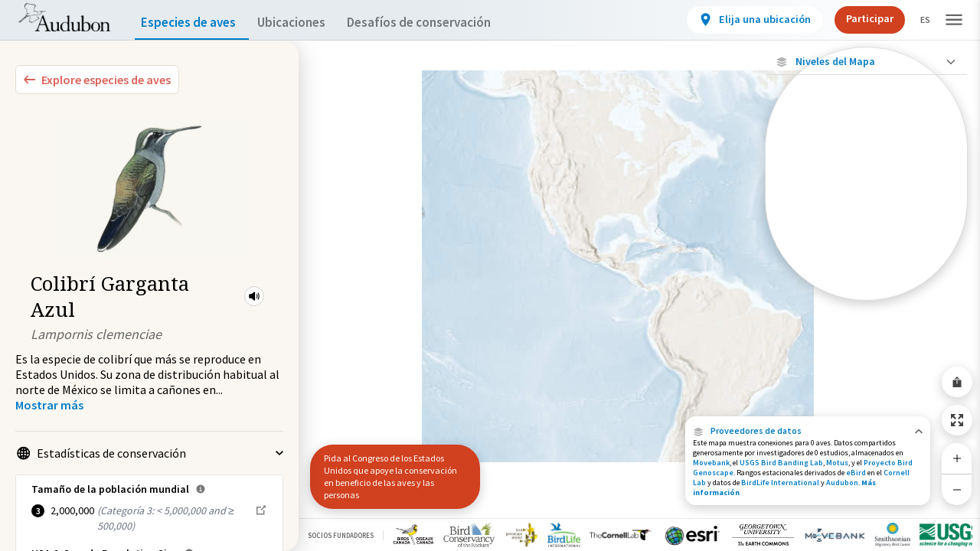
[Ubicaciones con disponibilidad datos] (866, 159)
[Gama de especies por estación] (866, 212)
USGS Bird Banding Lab (781, 463)
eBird (856, 473)
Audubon (842, 483)
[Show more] (49, 405)
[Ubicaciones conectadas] (866, 185)
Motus (837, 463)
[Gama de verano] (866, 238)
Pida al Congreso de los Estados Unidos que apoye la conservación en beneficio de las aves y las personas (390, 476)
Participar (857, 18)
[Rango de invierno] (866, 264)
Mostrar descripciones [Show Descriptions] (866, 304)
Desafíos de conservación (443, 23)
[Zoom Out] (957, 489)
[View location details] (742, 20)
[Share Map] (957, 382)
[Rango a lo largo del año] (866, 290)
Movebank (711, 463)
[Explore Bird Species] (97, 80)
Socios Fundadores (341, 535)
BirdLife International (780, 483)
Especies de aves (192, 23)
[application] (490, 275)
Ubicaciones (305, 23)
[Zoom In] (957, 458)
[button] (254, 296)
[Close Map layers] (866, 62)
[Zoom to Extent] (957, 420)
